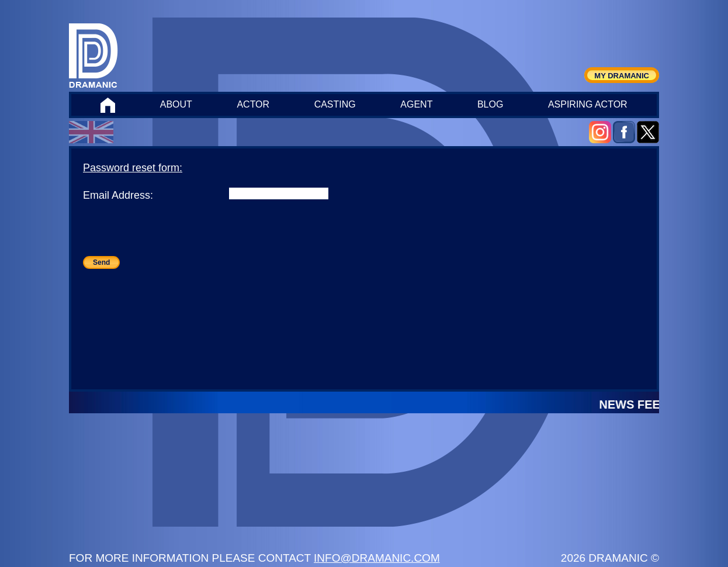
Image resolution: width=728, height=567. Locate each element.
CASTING (335, 104)
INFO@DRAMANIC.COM (377, 558)
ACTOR (253, 104)
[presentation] (172, 233)
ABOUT (176, 104)
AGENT (416, 104)
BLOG (490, 104)
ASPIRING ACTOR (588, 104)
